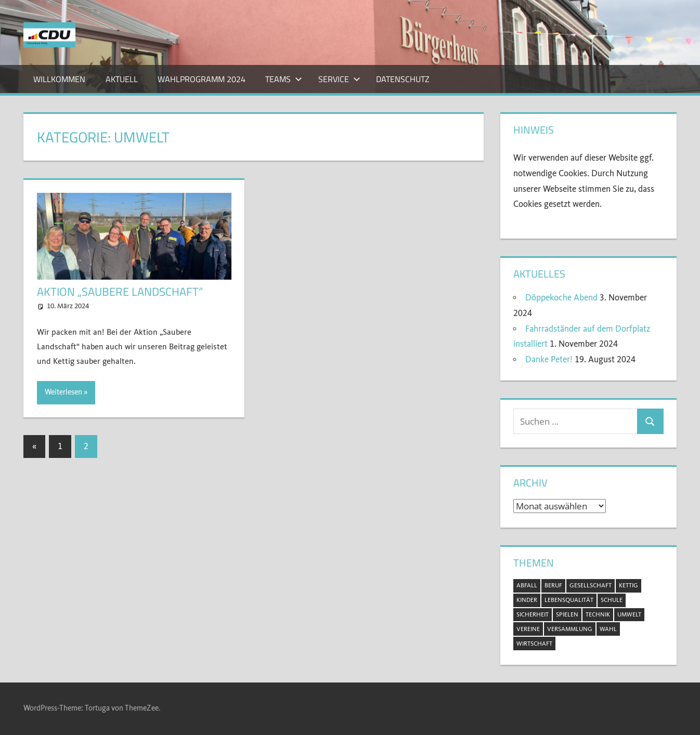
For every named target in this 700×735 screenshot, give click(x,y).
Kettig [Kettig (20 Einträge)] (628, 585)
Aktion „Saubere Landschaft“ (120, 292)
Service (339, 79)
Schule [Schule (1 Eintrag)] (612, 600)
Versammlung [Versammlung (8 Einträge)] (570, 629)
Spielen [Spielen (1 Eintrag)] (567, 614)
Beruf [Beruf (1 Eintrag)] (553, 585)
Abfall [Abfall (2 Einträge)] (527, 585)
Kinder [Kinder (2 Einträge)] (527, 600)
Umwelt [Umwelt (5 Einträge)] (629, 614)
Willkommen (59, 79)
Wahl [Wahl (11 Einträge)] (608, 629)
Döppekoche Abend (561, 298)
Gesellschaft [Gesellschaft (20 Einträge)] (591, 585)
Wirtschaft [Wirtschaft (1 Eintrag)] (534, 644)
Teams (284, 79)
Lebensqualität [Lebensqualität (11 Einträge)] (569, 600)
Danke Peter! (549, 359)
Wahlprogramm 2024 (202, 79)
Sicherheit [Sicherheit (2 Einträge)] (533, 614)
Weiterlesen (63, 392)
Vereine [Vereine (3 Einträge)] (528, 629)
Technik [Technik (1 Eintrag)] (598, 614)
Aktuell (122, 79)
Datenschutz (403, 79)
